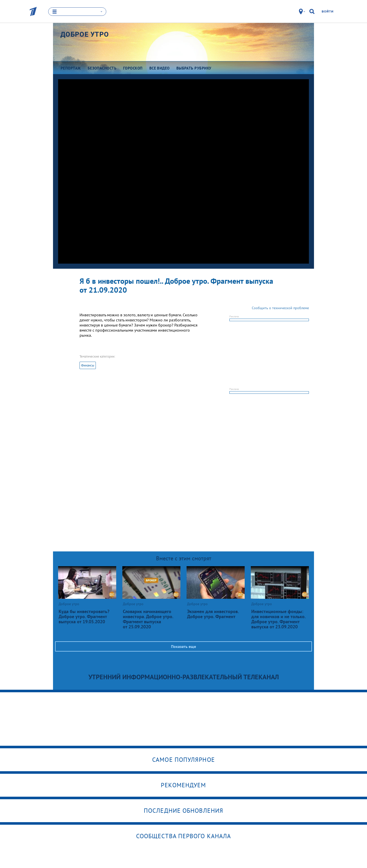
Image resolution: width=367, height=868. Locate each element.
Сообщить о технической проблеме (280, 308)
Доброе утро (85, 34)
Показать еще (183, 646)
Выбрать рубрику (194, 68)
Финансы (88, 365)
